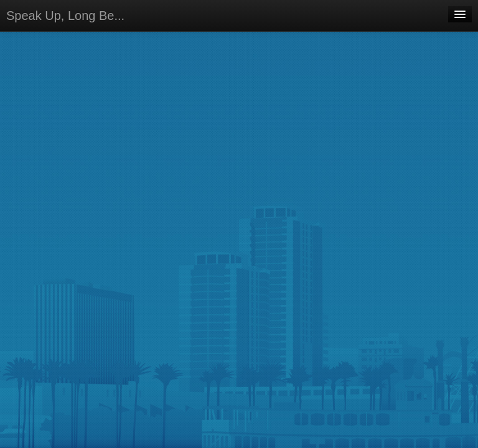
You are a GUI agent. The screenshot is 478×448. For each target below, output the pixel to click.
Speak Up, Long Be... (65, 16)
